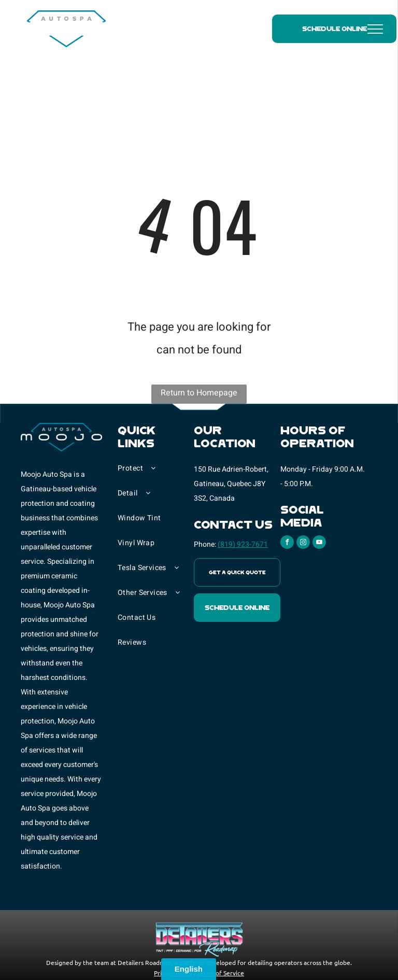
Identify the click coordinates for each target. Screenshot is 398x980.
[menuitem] (156, 474)
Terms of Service (221, 973)
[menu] (375, 29)
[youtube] (319, 543)
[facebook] (287, 543)
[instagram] (303, 543)
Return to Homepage (199, 393)
